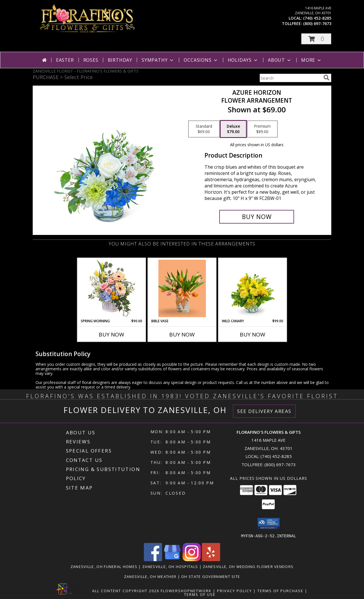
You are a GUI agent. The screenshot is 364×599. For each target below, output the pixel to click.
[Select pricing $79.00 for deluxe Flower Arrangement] (233, 129)
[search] (326, 78)
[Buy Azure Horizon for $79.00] (257, 217)
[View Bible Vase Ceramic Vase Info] (182, 288)
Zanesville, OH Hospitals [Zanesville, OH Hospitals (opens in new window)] (170, 566)
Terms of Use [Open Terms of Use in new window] (200, 594)
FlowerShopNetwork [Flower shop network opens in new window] (186, 590)
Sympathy (158, 60)
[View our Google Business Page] (172, 559)
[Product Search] (290, 78)
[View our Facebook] (153, 559)
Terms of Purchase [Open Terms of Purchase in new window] (280, 590)
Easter (65, 60)
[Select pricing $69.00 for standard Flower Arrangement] (204, 129)
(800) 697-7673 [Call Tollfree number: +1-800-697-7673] (280, 464)
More (312, 60)
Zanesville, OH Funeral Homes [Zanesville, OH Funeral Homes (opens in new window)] (104, 566)
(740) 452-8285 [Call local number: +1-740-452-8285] (317, 18)
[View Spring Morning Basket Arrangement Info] (112, 289)
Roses (91, 60)
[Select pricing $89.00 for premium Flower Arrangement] (262, 129)
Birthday (120, 60)
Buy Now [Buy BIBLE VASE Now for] (182, 334)
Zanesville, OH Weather (150, 576)
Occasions (201, 60)
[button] (316, 39)
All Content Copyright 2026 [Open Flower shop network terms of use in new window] (126, 590)
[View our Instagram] (192, 559)
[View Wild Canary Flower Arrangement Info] (253, 288)
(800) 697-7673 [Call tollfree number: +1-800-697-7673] (317, 23)
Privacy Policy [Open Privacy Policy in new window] (234, 590)
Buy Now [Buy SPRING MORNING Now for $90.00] (111, 334)
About (280, 60)
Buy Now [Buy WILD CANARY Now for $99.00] (253, 334)
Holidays (243, 60)
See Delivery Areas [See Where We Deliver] (264, 411)
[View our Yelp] (211, 559)
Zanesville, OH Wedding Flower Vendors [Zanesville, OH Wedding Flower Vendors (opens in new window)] (248, 566)
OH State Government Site (211, 576)
